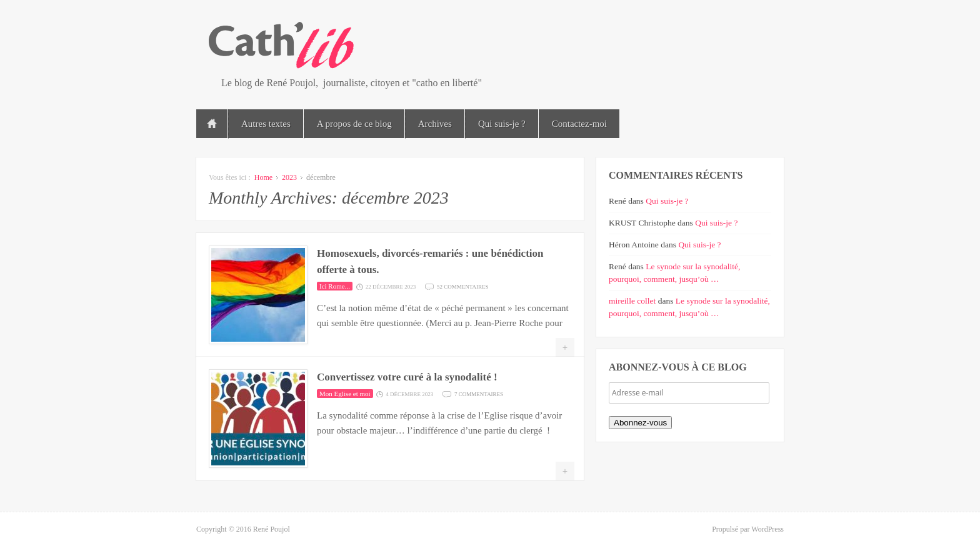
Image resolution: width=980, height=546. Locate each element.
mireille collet (632, 301)
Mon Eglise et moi (345, 394)
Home (263, 177)
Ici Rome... (335, 286)
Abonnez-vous (640, 423)
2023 (289, 177)
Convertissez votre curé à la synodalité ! (407, 377)
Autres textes (266, 124)
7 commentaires (479, 393)
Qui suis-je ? (502, 124)
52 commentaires (463, 286)
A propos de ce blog (354, 124)
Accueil (212, 124)
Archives (435, 124)
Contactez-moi (579, 124)
